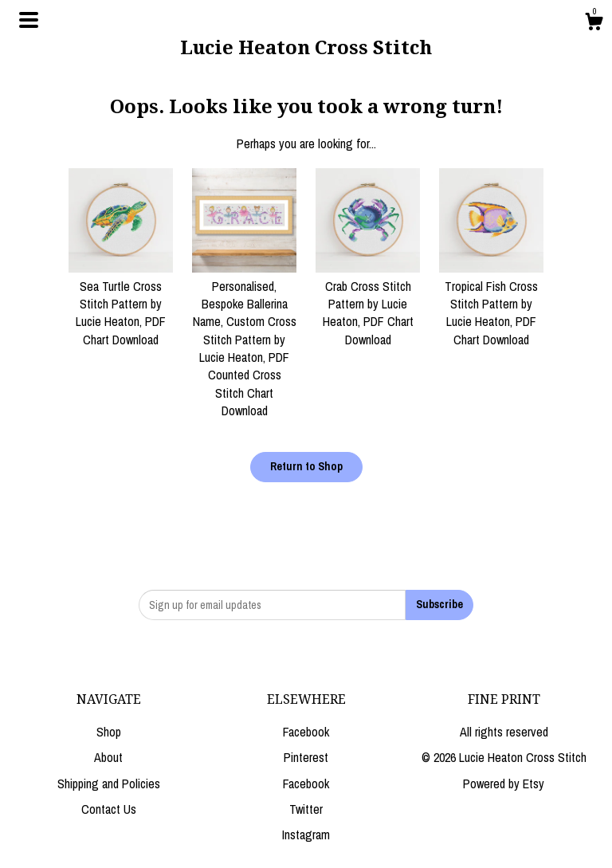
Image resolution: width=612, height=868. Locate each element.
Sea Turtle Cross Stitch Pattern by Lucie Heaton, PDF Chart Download (121, 304)
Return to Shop (306, 466)
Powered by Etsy (504, 784)
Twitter (306, 809)
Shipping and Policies (109, 784)
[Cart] (594, 24)
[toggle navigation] (29, 20)
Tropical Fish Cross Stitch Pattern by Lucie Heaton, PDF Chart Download (491, 304)
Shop (109, 732)
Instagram (306, 835)
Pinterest (306, 757)
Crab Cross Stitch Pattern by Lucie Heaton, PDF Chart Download (368, 304)
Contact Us (109, 809)
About (108, 757)
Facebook (306, 732)
